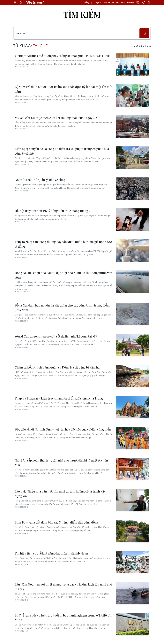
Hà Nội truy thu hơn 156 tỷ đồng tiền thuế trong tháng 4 (52, 211)
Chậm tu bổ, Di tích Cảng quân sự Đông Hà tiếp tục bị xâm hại (58, 367)
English (98, 2)
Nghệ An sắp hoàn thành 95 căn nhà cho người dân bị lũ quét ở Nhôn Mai (61, 463)
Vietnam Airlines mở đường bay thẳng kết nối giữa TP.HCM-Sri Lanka (63, 56)
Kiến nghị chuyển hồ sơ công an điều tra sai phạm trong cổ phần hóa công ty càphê (62, 151)
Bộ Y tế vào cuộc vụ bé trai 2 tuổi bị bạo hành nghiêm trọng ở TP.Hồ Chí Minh (64, 618)
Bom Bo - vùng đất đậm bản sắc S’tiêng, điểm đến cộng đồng (56, 522)
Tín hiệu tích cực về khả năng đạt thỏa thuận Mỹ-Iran (51, 553)
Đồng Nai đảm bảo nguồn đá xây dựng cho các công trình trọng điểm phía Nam (62, 308)
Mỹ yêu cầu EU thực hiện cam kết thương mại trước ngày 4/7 (56, 118)
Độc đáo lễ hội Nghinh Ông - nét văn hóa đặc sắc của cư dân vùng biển (63, 429)
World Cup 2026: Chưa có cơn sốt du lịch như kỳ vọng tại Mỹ (56, 336)
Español (116, 2)
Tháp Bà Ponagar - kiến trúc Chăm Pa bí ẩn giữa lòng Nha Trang (59, 398)
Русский (131, 2)
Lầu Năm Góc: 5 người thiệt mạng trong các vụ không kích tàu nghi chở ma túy (63, 587)
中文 (123, 2)
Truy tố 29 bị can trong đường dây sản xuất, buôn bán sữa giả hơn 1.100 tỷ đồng (63, 244)
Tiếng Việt (88, 2)
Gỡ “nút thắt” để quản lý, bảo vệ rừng (40, 180)
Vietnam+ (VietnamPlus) (36, 2)
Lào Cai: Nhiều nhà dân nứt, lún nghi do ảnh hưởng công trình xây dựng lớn (60, 494)
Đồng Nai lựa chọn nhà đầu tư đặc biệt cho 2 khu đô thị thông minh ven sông (63, 275)
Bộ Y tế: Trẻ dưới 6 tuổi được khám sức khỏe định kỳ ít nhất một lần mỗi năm (63, 89)
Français (106, 2)
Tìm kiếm (82, 14)
